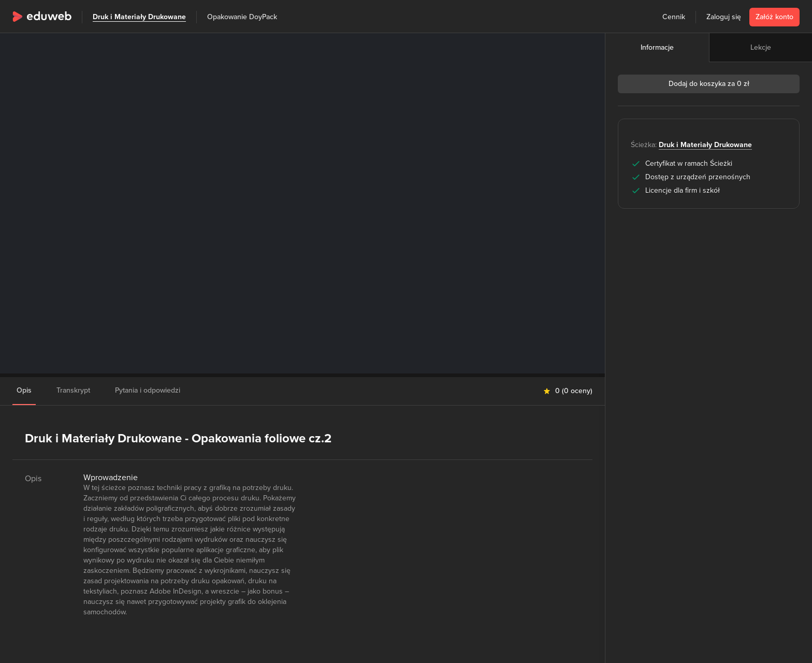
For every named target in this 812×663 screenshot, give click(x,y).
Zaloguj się (724, 17)
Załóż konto (774, 17)
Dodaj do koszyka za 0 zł (709, 84)
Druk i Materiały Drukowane (139, 17)
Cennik (674, 17)
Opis (24, 390)
